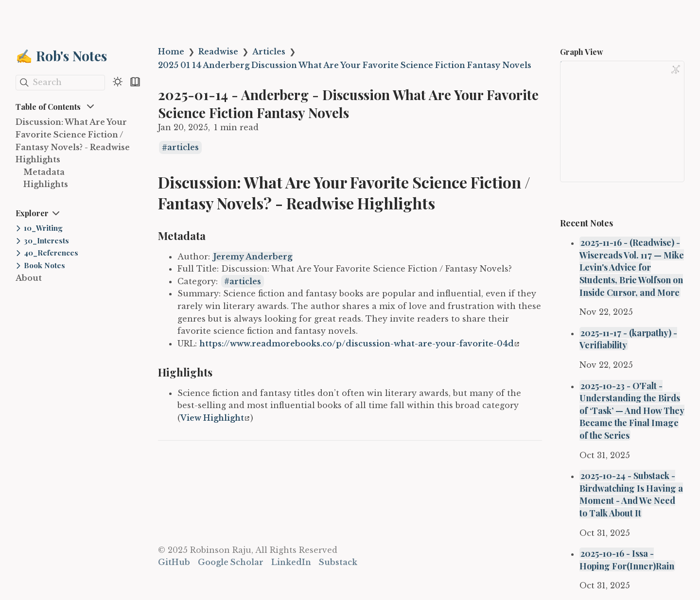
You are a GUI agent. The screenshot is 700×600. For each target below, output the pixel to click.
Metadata (44, 172)
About (29, 278)
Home (171, 51)
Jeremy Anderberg (253, 257)
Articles (269, 51)
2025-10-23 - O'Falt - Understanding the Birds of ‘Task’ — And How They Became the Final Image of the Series (632, 410)
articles (183, 148)
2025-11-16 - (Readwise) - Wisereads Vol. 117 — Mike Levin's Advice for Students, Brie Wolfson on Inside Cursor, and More (632, 267)
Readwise (218, 51)
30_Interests (46, 240)
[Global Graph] (676, 69)
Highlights (46, 184)
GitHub (174, 562)
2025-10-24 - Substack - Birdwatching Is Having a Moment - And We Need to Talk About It (631, 494)
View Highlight (215, 418)
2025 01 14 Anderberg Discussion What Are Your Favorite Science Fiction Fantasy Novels (345, 65)
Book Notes (44, 265)
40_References (51, 253)
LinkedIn (291, 562)
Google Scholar (231, 562)
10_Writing (43, 228)
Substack (338, 562)
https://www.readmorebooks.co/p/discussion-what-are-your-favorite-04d (359, 343)
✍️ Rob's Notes (61, 56)
